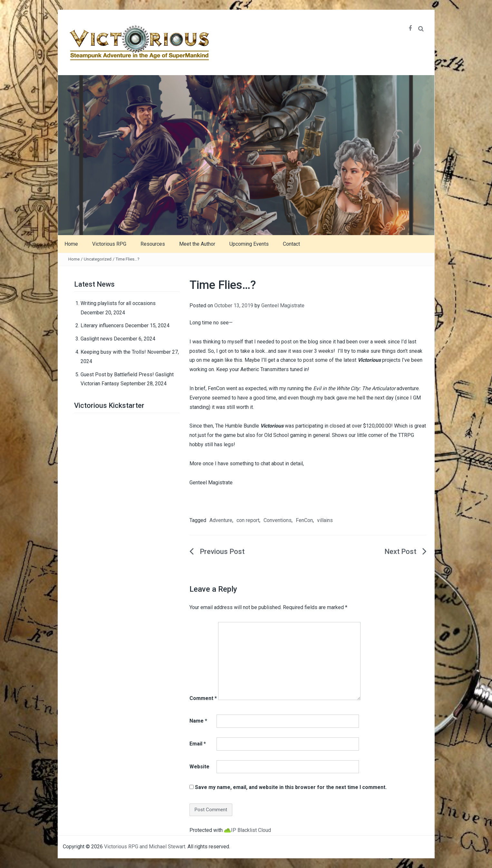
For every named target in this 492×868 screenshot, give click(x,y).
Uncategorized (98, 259)
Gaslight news (96, 339)
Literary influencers (102, 325)
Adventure (221, 520)
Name (198, 721)
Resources (153, 244)
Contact (291, 244)
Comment (203, 698)
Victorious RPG (109, 244)
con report (248, 520)
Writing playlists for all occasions (118, 303)
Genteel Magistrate (283, 306)
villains (325, 520)
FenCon (304, 520)
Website (199, 767)
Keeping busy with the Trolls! (113, 352)
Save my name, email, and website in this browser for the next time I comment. (291, 787)
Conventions (278, 520)
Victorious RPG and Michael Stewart (145, 847)
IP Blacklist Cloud (251, 830)
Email (198, 744)
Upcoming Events (249, 244)
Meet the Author (197, 244)
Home (71, 244)
